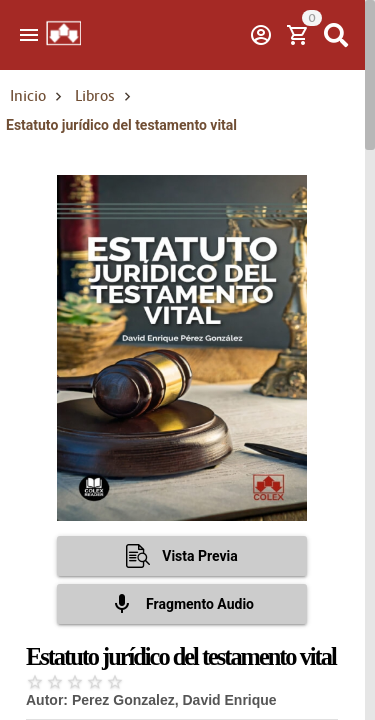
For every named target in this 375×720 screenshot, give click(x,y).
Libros (95, 96)
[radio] (35, 682)
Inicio (28, 96)
